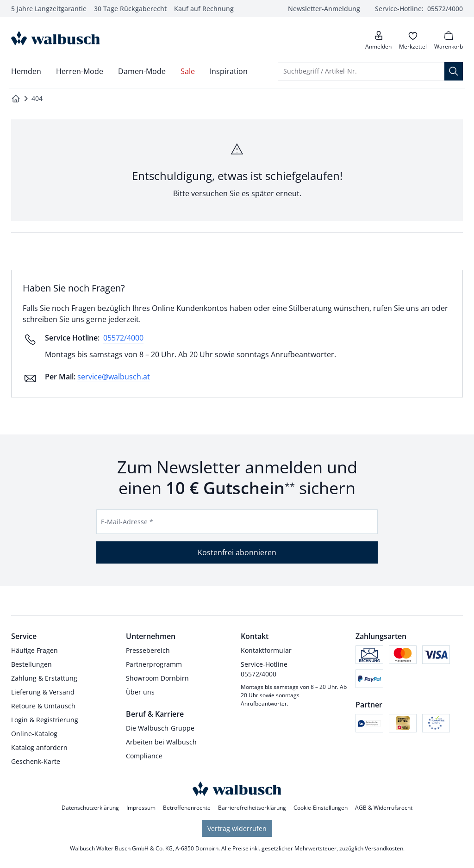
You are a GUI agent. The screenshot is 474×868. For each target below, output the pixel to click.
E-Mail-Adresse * (127, 522)
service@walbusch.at (114, 377)
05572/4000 (123, 338)
